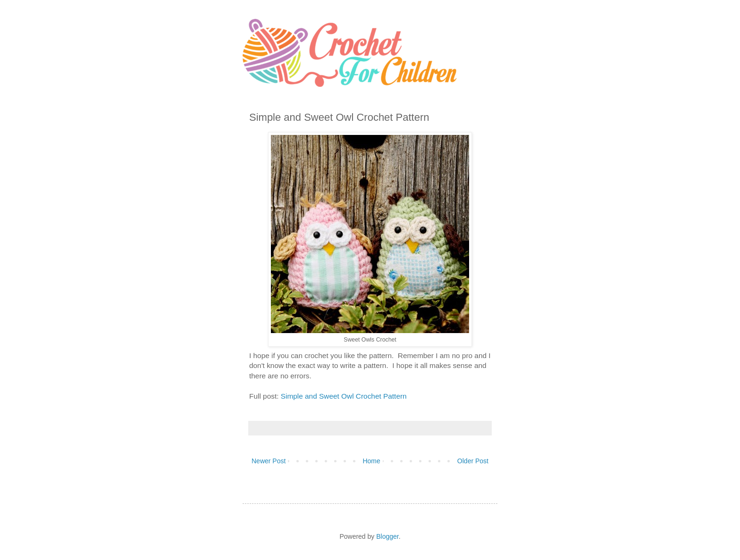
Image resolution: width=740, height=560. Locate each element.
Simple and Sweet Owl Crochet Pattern (342, 396)
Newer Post (269, 461)
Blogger (387, 536)
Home (371, 461)
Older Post (473, 461)
